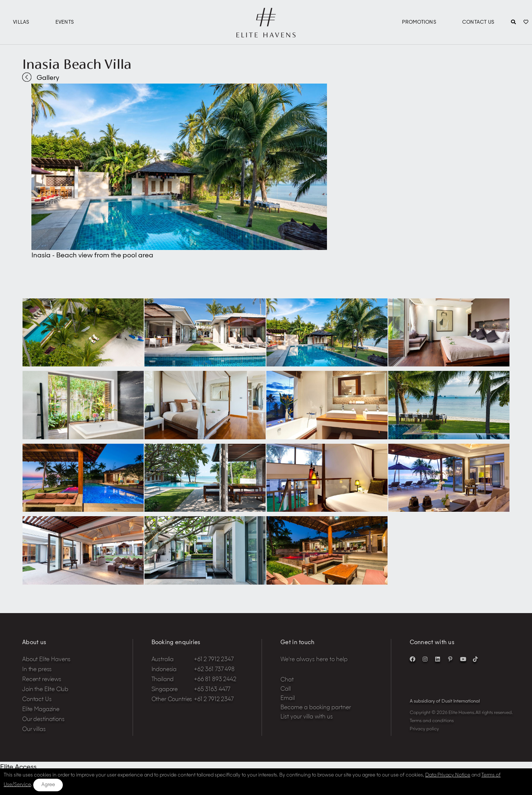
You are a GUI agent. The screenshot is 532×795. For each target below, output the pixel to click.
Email (288, 699)
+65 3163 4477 (212, 690)
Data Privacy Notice (448, 775)
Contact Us (478, 22)
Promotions (419, 22)
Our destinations (43, 720)
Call (286, 689)
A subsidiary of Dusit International (445, 701)
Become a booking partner (316, 708)
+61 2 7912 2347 (214, 660)
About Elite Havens (46, 660)
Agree (48, 785)
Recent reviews (42, 680)
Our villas (34, 730)
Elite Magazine (41, 710)
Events (65, 22)
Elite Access (18, 767)
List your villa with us (307, 717)
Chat (287, 680)
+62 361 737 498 (214, 670)
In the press (37, 670)
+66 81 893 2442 (215, 680)
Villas (21, 22)
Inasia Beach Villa (77, 64)
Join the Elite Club (45, 690)
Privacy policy (424, 729)
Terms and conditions (432, 721)
